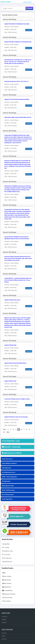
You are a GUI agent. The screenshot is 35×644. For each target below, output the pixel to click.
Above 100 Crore (7, 562)
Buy (4, 573)
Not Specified (6, 544)
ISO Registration (6, 481)
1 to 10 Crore (6, 555)
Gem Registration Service (9, 472)
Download (29, 30)
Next (8, 432)
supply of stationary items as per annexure (16, 417)
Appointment (7, 587)
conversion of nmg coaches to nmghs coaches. (17, 399)
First (4, 429)
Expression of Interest (9, 594)
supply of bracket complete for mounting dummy (18, 42)
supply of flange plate (10, 345)
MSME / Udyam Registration (9, 477)
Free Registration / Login (11, 441)
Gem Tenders (7, 601)
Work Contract (7, 583)
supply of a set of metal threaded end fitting (17, 99)
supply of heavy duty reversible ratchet (15, 363)
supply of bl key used (10, 381)
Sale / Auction (7, 576)
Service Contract (7, 598)
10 (4, 432)
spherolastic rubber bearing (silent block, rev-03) (18, 117)
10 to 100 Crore (7, 558)
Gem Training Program (8, 495)
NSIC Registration (6, 468)
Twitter (4, 636)
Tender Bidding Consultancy (9, 463)
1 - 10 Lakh (6, 548)
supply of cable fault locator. (12, 300)
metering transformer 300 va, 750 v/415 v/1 (16, 81)
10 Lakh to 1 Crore (8, 551)
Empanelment (7, 580)
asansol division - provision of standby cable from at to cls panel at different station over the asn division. (18, 280)
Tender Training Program (8, 490)
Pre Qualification (7, 590)
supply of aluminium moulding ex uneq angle (17, 24)
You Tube (4, 639)
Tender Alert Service (7, 459)
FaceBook (4, 633)
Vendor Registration (7, 499)
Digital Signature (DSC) (8, 486)
